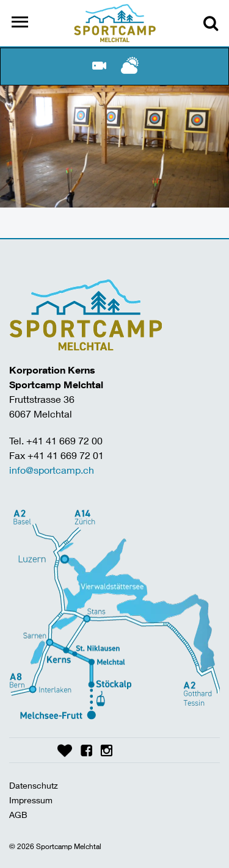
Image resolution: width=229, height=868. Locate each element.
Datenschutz (34, 785)
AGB (18, 815)
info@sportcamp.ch (52, 470)
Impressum (31, 800)
